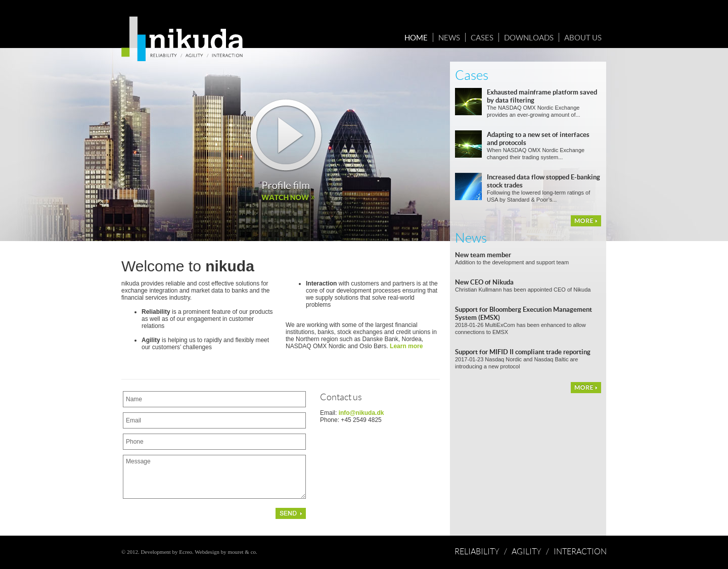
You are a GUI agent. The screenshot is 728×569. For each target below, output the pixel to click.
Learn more (406, 346)
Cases (482, 37)
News (449, 37)
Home (416, 37)
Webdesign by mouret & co (225, 552)
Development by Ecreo (167, 552)
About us (583, 37)
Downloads (529, 37)
